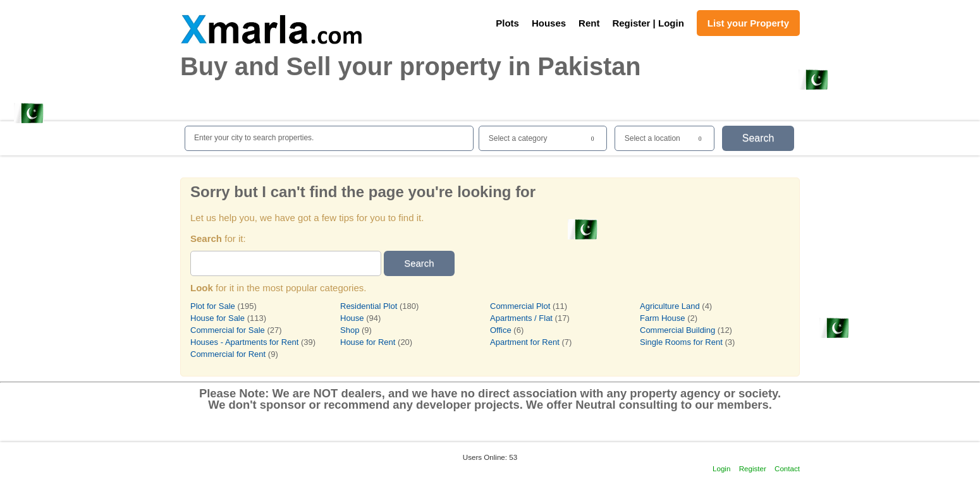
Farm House (663, 318)
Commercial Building (679, 330)
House (352, 318)
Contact (787, 468)
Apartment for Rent (525, 342)
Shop (350, 330)
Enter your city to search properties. (254, 138)
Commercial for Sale (228, 330)
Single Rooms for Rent (681, 342)
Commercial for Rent (228, 354)
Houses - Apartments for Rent (244, 342)
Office (501, 330)
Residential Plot (369, 306)
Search (758, 138)
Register (753, 468)
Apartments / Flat (521, 318)
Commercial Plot (520, 306)
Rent (589, 23)
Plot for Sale (213, 306)
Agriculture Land (670, 306)
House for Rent (368, 342)
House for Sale (217, 318)
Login (721, 468)
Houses (549, 23)
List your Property (748, 23)
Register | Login (648, 23)
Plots (507, 23)
